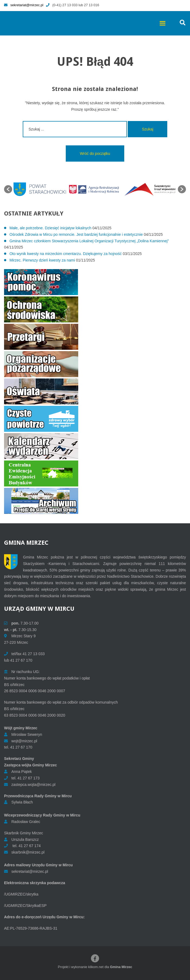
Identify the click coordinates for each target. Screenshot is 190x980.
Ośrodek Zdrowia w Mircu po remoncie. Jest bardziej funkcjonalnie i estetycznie (76, 234)
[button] (8, 189)
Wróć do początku (95, 153)
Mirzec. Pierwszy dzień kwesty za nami (42, 260)
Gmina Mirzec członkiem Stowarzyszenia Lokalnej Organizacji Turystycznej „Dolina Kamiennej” (89, 241)
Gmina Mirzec (121, 967)
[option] (40, 189)
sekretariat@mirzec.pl (24, 5)
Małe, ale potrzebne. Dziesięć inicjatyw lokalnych (50, 228)
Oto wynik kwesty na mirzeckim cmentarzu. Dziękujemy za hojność (66, 254)
